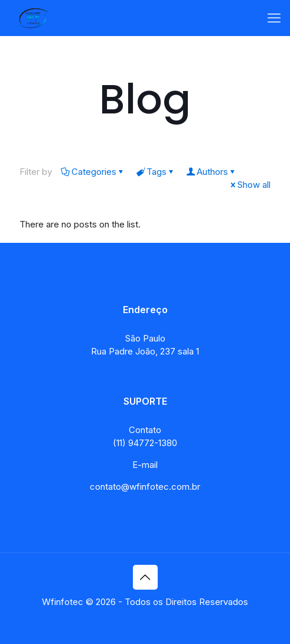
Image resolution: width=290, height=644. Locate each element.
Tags (156, 172)
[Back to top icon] (145, 577)
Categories (93, 172)
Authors (211, 172)
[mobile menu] (274, 18)
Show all (250, 185)
